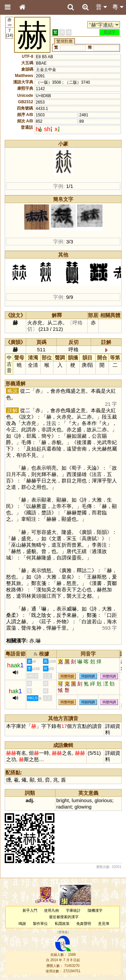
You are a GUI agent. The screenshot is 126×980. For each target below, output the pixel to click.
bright (63, 800)
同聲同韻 (67, 676)
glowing (83, 807)
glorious (103, 800)
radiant (64, 807)
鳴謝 (22, 924)
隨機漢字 (95, 910)
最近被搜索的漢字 (64, 917)
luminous (82, 800)
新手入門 (30, 910)
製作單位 (40, 924)
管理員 (63, 932)
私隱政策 (62, 924)
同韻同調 (88, 676)
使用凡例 (51, 910)
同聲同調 (109, 676)
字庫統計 (73, 910)
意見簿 (104, 924)
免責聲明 (84, 924)
